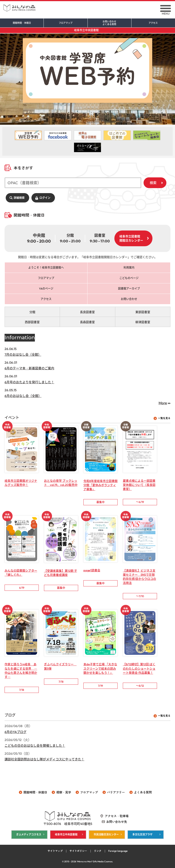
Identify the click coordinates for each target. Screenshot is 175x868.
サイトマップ (55, 851)
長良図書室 (87, 312)
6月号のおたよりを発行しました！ (29, 382)
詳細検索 (19, 198)
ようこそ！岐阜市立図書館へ (46, 268)
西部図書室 (32, 322)
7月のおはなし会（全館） (23, 355)
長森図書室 (87, 322)
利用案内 (129, 268)
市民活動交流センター (106, 835)
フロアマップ (66, 23)
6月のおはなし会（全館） (23, 396)
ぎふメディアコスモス (29, 835)
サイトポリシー (78, 851)
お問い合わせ (109, 23)
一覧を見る (164, 418)
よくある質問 (143, 792)
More (163, 403)
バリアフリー (116, 792)
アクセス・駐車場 (117, 816)
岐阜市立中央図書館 (86, 30)
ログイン (45, 198)
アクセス (153, 23)
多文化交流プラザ (142, 835)
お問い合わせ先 (117, 822)
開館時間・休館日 (22, 23)
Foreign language (118, 851)
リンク (98, 851)
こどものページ (129, 278)
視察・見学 (64, 792)
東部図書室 (143, 312)
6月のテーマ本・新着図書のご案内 (29, 368)
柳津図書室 (143, 322)
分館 (32, 312)
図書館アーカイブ (129, 289)
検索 (153, 183)
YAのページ (46, 289)
